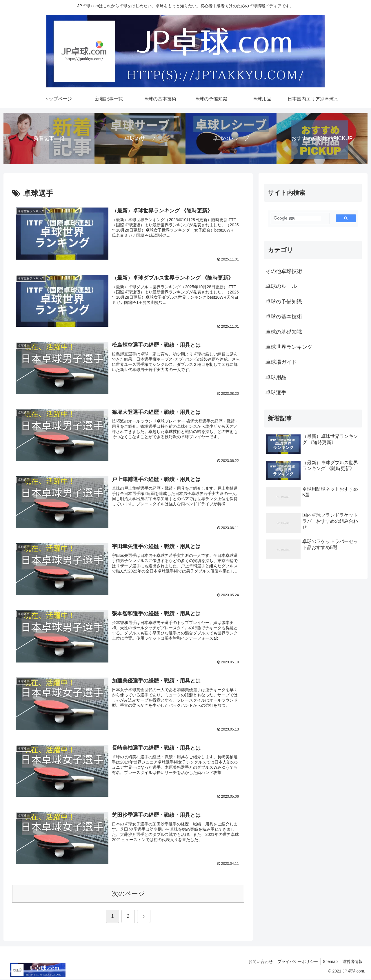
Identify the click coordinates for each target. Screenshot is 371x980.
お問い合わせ (256, 962)
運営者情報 (352, 962)
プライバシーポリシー (294, 962)
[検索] (297, 219)
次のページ (128, 894)
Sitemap (328, 962)
